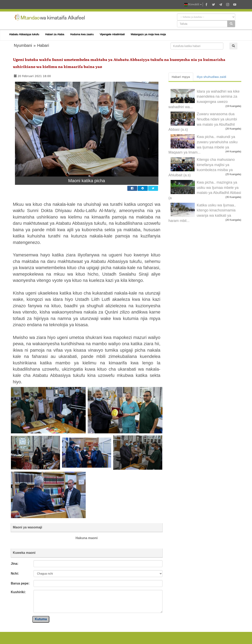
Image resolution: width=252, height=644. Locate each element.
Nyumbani (23, 45)
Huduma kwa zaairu (82, 34)
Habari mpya (181, 77)
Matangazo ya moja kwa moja (148, 34)
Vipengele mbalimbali (112, 34)
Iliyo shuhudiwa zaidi (212, 77)
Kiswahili (193, 5)
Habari (43, 45)
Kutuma (41, 619)
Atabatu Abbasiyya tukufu (24, 34)
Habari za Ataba (55, 34)
